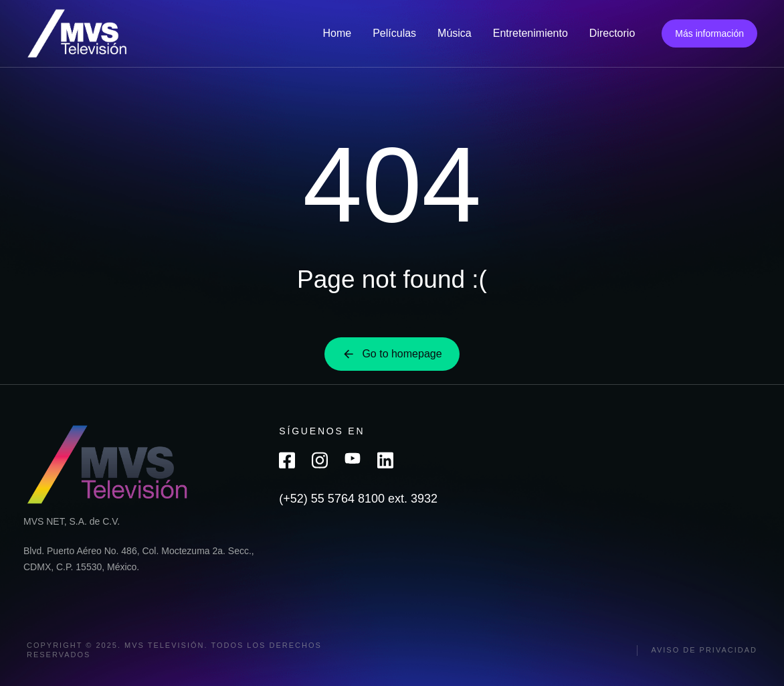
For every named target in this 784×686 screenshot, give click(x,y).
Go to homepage (392, 354)
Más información (709, 33)
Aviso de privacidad (704, 650)
